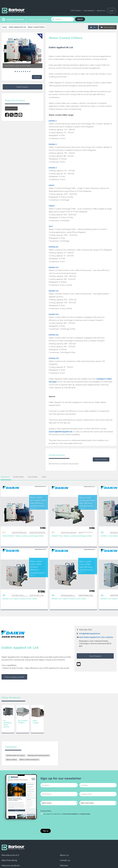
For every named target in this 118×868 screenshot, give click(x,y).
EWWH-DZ (54, 335)
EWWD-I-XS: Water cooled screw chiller (35, 549)
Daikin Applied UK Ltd (17, 27)
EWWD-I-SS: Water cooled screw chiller (11, 549)
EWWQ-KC (54, 247)
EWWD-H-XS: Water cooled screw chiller (106, 512)
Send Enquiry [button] (22, 87)
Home (5, 27)
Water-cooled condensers (29, 716)
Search (80, 19)
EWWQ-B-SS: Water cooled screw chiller (82, 549)
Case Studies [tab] (33, 477)
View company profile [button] (14, 626)
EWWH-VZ (54, 267)
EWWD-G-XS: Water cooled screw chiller (82, 512)
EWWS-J (53, 121)
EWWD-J (53, 168)
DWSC (52, 185)
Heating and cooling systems (38, 712)
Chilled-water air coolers (15, 712)
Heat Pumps (55, 679)
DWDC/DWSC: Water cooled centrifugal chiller (10, 513)
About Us (101, 11)
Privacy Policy (46, 768)
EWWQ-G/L (54, 358)
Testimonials (7, 827)
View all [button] (37, 77)
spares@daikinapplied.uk (61, 432)
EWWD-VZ (54, 291)
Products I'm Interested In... (39, 19)
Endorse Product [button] (101, 459)
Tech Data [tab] (5, 477)
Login (111, 11)
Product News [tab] (19, 477)
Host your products (11, 822)
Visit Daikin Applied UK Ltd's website (96, 587)
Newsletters (89, 11)
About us (64, 812)
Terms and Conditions (70, 771)
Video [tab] (44, 477)
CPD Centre (76, 11)
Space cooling (11, 716)
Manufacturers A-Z (10, 812)
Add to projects (107, 27)
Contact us (65, 817)
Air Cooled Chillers (35, 679)
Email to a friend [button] (11, 108)
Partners (64, 822)
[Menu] (13, 19)
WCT (51, 226)
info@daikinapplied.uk (90, 583)
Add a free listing (9, 817)
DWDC (52, 206)
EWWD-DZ (54, 314)
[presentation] (58, 779)
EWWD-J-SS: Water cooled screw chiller (59, 549)
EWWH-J (53, 144)
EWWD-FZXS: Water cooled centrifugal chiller (35, 513)
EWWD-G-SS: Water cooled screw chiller (59, 512)
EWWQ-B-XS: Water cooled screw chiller (106, 549)
